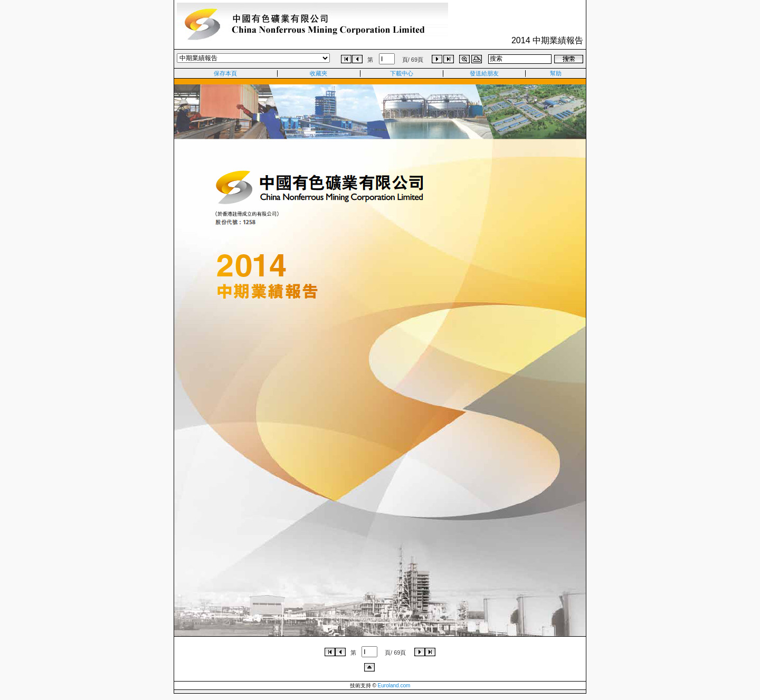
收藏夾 (319, 73)
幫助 (556, 73)
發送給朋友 (484, 73)
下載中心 (402, 73)
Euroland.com (394, 685)
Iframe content (380, 357)
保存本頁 (225, 73)
